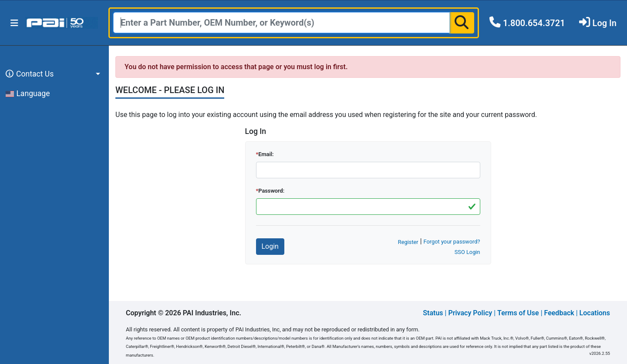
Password (271, 191)
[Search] (281, 23)
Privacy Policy (470, 313)
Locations (595, 313)
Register (408, 242)
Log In (605, 23)
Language (28, 94)
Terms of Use (518, 313)
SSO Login (467, 252)
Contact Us (28, 74)
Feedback (559, 313)
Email (265, 154)
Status (433, 313)
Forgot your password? (452, 242)
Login (270, 246)
